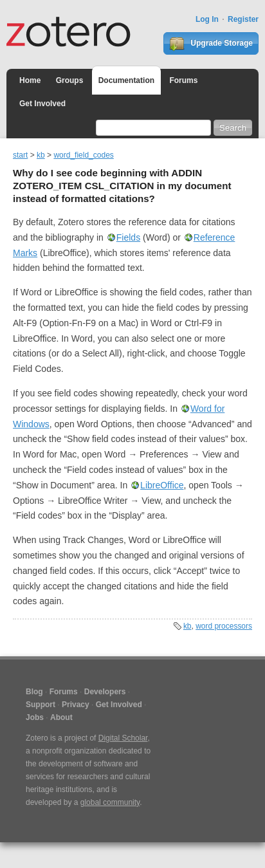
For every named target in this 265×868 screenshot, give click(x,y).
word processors (224, 626)
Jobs (35, 717)
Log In (207, 19)
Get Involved (42, 104)
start (20, 155)
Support (41, 705)
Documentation (126, 80)
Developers (105, 692)
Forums (183, 80)
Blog (34, 692)
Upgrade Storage (211, 44)
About (61, 717)
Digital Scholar (123, 738)
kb (41, 155)
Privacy (76, 705)
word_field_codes (83, 155)
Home (30, 80)
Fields (128, 237)
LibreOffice (162, 485)
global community (110, 802)
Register (243, 19)
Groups (70, 80)
